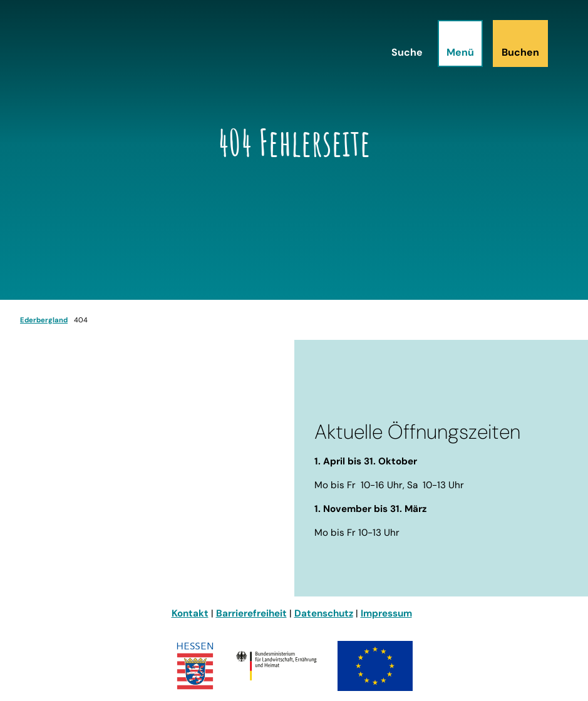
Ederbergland (44, 320)
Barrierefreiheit (251, 613)
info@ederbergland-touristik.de (95, 540)
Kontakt (190, 613)
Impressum (386, 613)
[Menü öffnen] (460, 43)
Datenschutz (324, 613)
